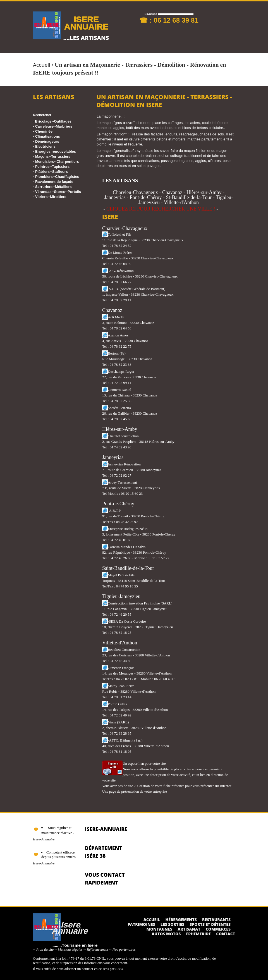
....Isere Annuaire (70, 927)
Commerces (218, 929)
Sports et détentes (210, 924)
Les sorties (172, 924)
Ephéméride (198, 934)
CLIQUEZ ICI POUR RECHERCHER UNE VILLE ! (161, 209)
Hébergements (181, 920)
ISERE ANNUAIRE (86, 23)
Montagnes (159, 929)
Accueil (42, 65)
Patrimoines (141, 924)
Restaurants (216, 920)
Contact (226, 934)
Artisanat (189, 929)
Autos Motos (166, 934)
